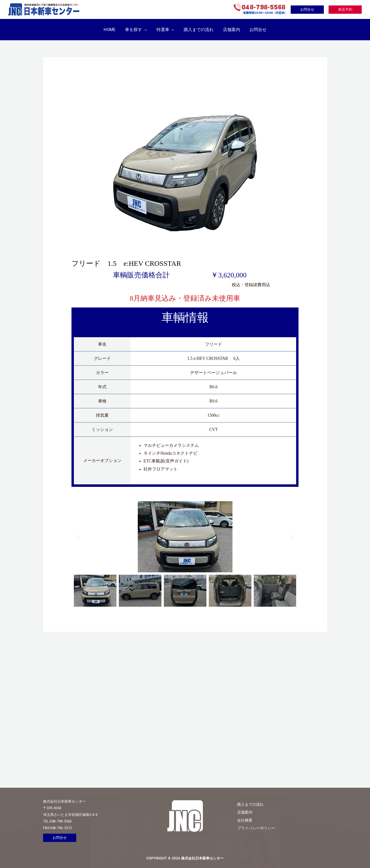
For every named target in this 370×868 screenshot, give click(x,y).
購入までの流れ (271, 799)
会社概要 (265, 815)
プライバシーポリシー (277, 823)
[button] (146, 27)
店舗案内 (265, 807)
